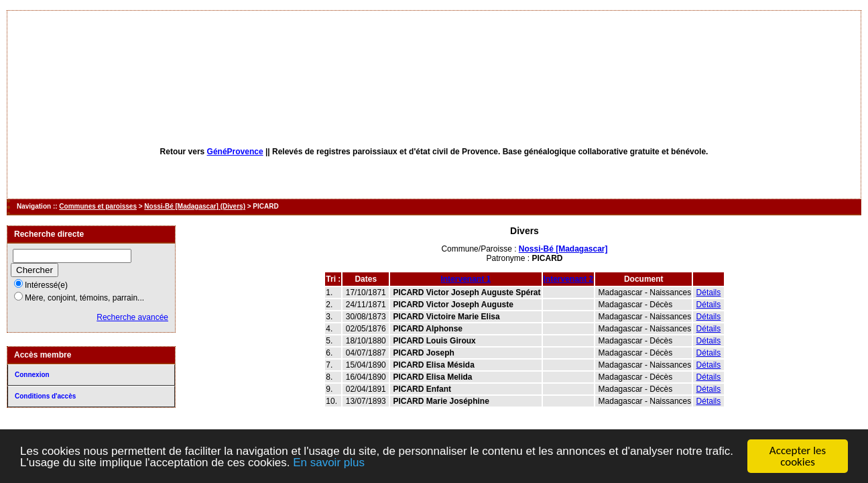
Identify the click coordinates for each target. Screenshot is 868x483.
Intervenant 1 (466, 279)
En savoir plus (329, 463)
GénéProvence (235, 152)
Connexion (32, 375)
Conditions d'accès (45, 396)
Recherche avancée (132, 317)
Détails (709, 292)
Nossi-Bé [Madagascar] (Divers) (195, 206)
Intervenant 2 (569, 279)
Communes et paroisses (98, 206)
